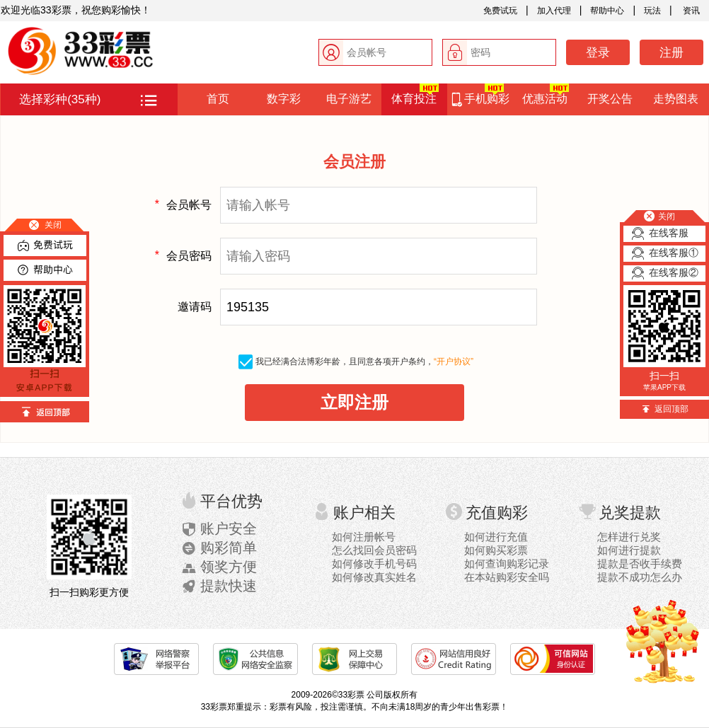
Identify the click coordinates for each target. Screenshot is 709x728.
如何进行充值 (496, 537)
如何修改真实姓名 (374, 577)
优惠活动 (546, 94)
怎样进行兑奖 (629, 537)
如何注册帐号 (364, 537)
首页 (218, 99)
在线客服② (674, 272)
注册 (671, 53)
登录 (598, 53)
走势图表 (676, 99)
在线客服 (669, 233)
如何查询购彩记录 (507, 564)
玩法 (652, 11)
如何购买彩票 (496, 550)
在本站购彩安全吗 (507, 577)
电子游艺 (349, 99)
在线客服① (674, 253)
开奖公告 (610, 99)
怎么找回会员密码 (374, 550)
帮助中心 (607, 11)
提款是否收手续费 (640, 564)
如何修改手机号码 (374, 564)
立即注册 (354, 402)
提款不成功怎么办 (640, 577)
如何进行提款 (629, 550)
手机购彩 (480, 96)
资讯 (690, 11)
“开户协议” (454, 362)
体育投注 (415, 94)
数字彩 (284, 99)
